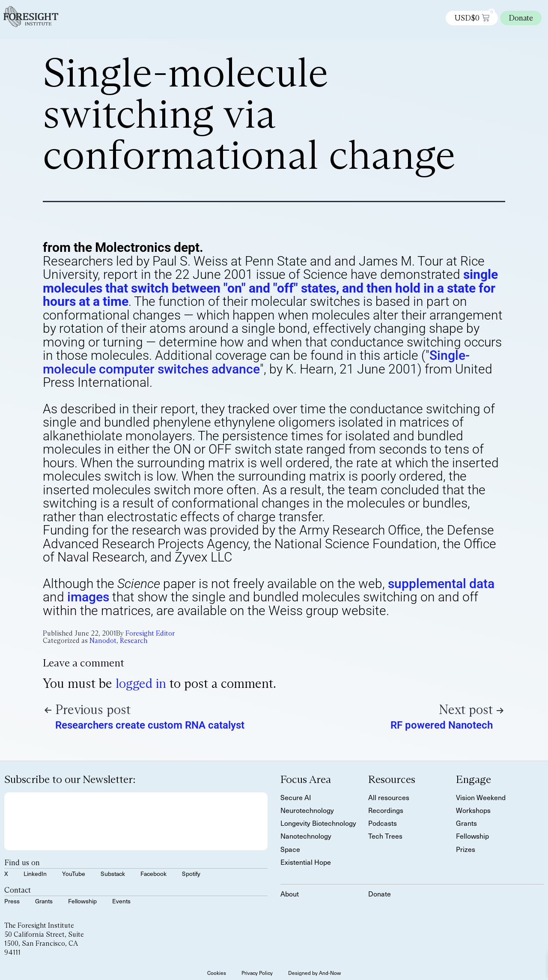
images (88, 597)
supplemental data (441, 584)
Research (134, 641)
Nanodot (103, 641)
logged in (141, 683)
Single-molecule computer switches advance (256, 362)
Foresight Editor (150, 633)
